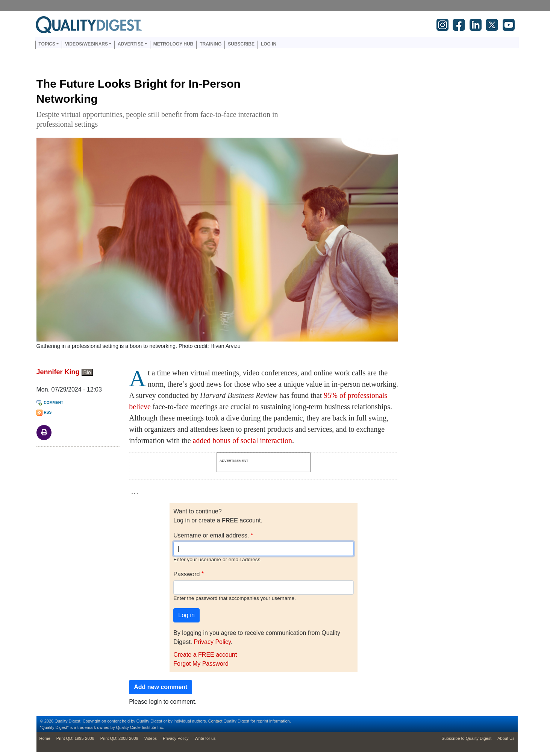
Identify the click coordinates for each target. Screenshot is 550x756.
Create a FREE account (205, 655)
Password (186, 574)
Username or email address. (211, 535)
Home (45, 738)
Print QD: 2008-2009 (119, 738)
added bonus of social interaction (242, 440)
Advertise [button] (131, 44)
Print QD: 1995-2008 (75, 738)
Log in (269, 44)
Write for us (205, 738)
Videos (151, 738)
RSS (48, 412)
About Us (506, 738)
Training (211, 44)
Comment (54, 403)
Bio (87, 372)
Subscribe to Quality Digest (467, 738)
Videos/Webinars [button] (86, 44)
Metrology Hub (173, 44)
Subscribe (241, 44)
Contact (215, 721)
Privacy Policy (212, 642)
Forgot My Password (201, 664)
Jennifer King (58, 372)
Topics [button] (47, 44)
